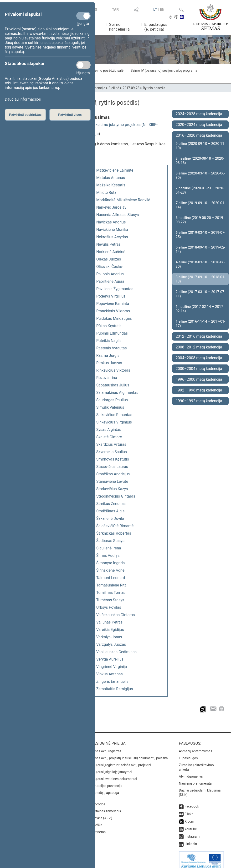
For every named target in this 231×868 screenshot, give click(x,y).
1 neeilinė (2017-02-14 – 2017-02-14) (200, 309)
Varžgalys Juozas (111, 644)
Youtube (191, 824)
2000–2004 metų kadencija (199, 369)
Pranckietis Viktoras (113, 311)
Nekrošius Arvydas (112, 237)
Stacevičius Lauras (112, 467)
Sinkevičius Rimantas (114, 415)
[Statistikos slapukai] (83, 65)
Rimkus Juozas (109, 363)
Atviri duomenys (191, 772)
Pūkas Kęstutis (109, 326)
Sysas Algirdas (109, 430)
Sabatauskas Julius (113, 385)
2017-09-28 (131, 88)
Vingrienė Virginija (112, 667)
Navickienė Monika (112, 230)
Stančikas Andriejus (113, 474)
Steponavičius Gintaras (116, 496)
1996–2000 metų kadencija (199, 379)
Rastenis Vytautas (112, 348)
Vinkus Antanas (110, 674)
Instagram (192, 832)
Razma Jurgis (108, 355)
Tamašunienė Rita (111, 585)
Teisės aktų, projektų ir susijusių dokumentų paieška (129, 753)
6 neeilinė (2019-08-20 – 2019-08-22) (200, 220)
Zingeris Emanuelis (112, 681)
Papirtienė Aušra (110, 281)
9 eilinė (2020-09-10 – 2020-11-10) (200, 146)
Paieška (96, 820)
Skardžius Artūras (111, 444)
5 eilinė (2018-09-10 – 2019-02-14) (200, 250)
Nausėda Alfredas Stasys (118, 215)
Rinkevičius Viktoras (113, 370)
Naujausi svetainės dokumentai (114, 774)
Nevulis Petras (108, 244)
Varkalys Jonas (109, 637)
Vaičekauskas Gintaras (116, 615)
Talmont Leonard (111, 578)
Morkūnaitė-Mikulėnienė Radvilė (123, 200)
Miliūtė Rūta (106, 193)
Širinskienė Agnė (110, 570)
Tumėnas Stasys (110, 600)
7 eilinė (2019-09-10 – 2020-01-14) (200, 205)
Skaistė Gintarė (109, 437)
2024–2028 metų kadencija (199, 114)
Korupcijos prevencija (106, 781)
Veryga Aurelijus (110, 659)
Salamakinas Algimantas (117, 393)
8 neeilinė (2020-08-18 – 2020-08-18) (200, 161)
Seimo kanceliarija (119, 27)
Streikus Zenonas (111, 504)
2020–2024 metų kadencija (199, 125)
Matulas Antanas (111, 178)
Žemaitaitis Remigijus (115, 689)
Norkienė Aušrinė (111, 252)
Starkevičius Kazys (112, 489)
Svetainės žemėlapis (106, 806)
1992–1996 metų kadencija (199, 390)
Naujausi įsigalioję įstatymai (111, 767)
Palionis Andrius (110, 274)
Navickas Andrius (111, 222)
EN (162, 10)
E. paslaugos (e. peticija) (156, 27)
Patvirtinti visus (70, 115)
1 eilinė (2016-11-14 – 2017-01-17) (200, 324)
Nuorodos (98, 799)
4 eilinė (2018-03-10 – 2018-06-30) (200, 264)
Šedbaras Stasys (110, 541)
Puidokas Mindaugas (114, 318)
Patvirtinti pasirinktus (25, 115)
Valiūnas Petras (110, 622)
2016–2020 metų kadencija (199, 135)
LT (155, 10)
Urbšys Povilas (109, 607)
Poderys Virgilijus (111, 296)
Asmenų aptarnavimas (195, 746)
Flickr (189, 809)
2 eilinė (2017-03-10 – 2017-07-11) (200, 294)
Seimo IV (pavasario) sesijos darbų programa (164, 71)
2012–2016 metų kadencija (199, 336)
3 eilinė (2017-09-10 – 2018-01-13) (200, 279)
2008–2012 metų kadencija (199, 347)
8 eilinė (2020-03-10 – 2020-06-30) (200, 175)
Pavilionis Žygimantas (115, 289)
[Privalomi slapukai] (83, 16)
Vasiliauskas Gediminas (116, 652)
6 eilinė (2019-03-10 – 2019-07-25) (200, 235)
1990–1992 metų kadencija (199, 401)
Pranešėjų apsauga (105, 788)
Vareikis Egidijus (110, 630)
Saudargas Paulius (112, 400)
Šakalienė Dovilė (110, 518)
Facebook (192, 802)
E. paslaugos (188, 753)
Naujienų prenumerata (195, 779)
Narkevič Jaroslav (111, 207)
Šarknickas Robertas (114, 533)
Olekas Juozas (109, 259)
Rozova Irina (107, 378)
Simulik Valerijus (110, 407)
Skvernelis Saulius (112, 452)
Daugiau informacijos (23, 99)
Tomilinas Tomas (111, 593)
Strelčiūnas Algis (110, 511)
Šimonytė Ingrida (111, 563)
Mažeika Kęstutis (111, 185)
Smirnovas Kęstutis (113, 459)
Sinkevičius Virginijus (114, 422)
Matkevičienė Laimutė (115, 170)
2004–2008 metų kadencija (199, 358)
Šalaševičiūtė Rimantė (115, 526)
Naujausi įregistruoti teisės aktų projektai (121, 760)
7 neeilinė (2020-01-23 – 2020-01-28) (200, 190)
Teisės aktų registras (106, 746)
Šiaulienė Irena (109, 548)
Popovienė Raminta (113, 304)
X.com (189, 817)
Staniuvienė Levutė (112, 481)
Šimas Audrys (108, 556)
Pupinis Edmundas (112, 333)
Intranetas (98, 827)
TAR (115, 10)
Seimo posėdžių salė (108, 71)
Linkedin (191, 839)
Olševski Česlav (110, 267)
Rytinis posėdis (154, 88)
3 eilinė (114, 88)
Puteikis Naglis (109, 341)
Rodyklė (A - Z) (101, 813)
